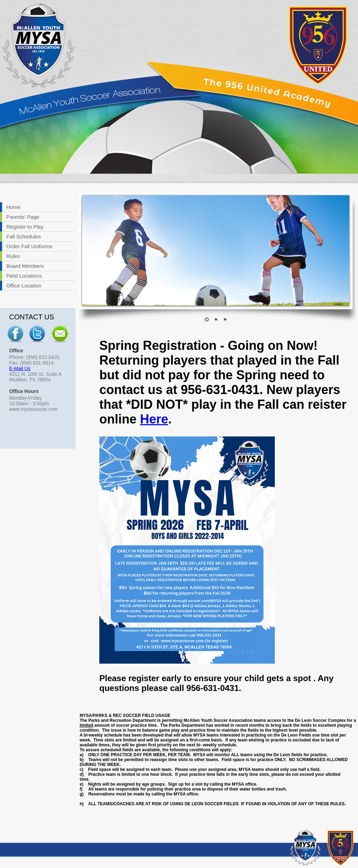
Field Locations (24, 276)
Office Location (24, 286)
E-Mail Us (20, 368)
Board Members (25, 266)
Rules (13, 256)
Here (154, 419)
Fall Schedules (24, 236)
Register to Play (25, 227)
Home (13, 207)
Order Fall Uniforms (29, 246)
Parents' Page (23, 217)
